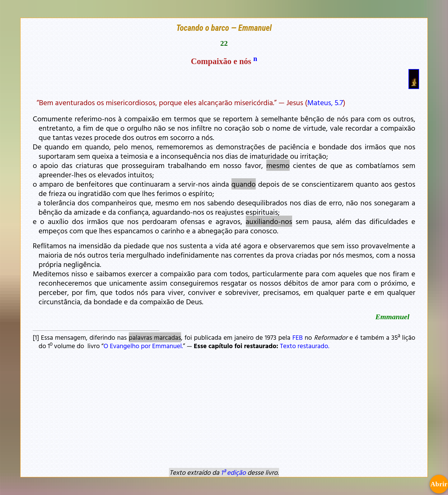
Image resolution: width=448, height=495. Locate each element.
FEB (298, 337)
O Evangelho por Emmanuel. (143, 346)
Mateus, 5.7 (325, 102)
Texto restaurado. (305, 346)
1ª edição (233, 472)
